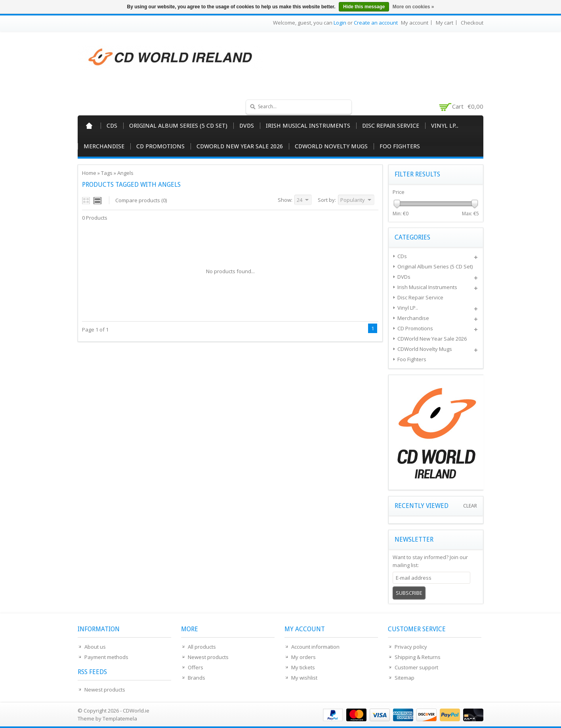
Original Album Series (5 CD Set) (178, 126)
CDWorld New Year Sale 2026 (240, 146)
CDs (112, 126)
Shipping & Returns (418, 657)
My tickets (303, 667)
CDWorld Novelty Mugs (331, 146)
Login (340, 23)
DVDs (247, 126)
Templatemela (120, 718)
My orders (303, 657)
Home (89, 126)
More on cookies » (413, 7)
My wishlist (304, 678)
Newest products (105, 690)
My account (415, 23)
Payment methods (106, 657)
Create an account (376, 23)
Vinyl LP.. (445, 126)
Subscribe (409, 593)
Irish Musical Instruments (308, 126)
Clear (470, 506)
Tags (107, 173)
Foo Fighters (400, 146)
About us (95, 647)
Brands (197, 678)
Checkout (472, 23)
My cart (445, 23)
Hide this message (364, 7)
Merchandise (104, 146)
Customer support (416, 667)
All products (202, 647)
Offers (196, 667)
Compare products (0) (141, 200)
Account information (315, 647)
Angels (125, 173)
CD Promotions (160, 146)
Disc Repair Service (391, 126)
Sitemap (405, 678)
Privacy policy (411, 647)
